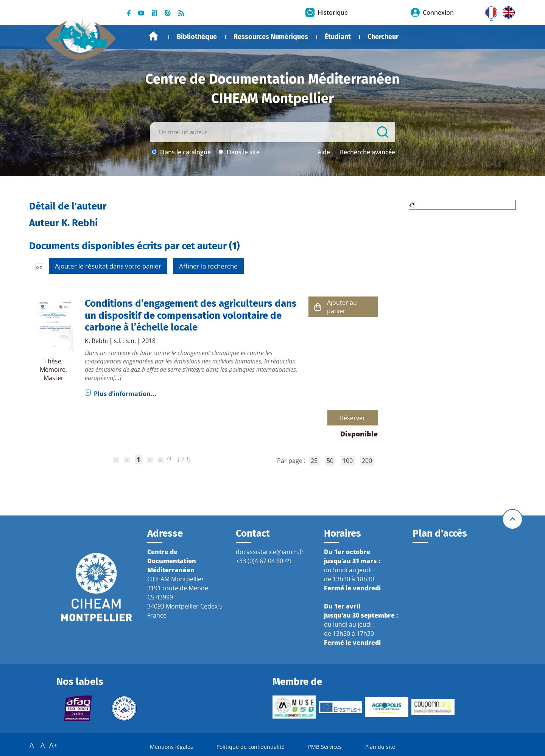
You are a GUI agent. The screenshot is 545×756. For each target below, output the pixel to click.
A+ (53, 745)
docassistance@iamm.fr (270, 552)
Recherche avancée (367, 152)
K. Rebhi (96, 341)
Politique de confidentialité (251, 747)
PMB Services (325, 747)
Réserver (353, 418)
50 (330, 461)
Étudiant (338, 37)
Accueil (153, 36)
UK (507, 11)
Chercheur (383, 37)
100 (348, 461)
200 (367, 461)
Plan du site (380, 747)
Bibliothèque (197, 37)
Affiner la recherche (208, 266)
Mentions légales (171, 747)
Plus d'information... (125, 394)
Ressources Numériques (271, 37)
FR (489, 11)
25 (314, 461)
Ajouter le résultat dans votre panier (108, 266)
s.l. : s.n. (125, 341)
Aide (324, 152)
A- (33, 745)
